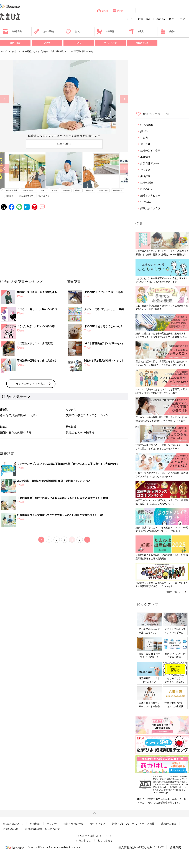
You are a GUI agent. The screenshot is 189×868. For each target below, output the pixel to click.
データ (54, 190)
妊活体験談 (147, 183)
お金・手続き (44, 31)
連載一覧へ (173, 592)
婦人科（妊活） (29, 190)
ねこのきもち (105, 840)
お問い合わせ (11, 829)
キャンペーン (110, 43)
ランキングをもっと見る (31, 384)
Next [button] (124, 99)
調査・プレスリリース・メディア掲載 (133, 824)
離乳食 (136, 31)
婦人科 (144, 131)
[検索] (162, 10)
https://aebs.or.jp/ (160, 792)
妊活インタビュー (150, 195)
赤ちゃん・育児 (165, 19)
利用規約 (35, 824)
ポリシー (52, 824)
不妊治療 (66, 190)
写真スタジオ (142, 43)
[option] (64, 99)
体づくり (145, 144)
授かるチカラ (44, 196)
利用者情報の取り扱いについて (42, 829)
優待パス (168, 31)
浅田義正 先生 (12, 190)
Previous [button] (4, 99)
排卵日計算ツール (150, 163)
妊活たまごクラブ (26, 196)
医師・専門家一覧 (73, 824)
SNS (79, 43)
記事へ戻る (64, 144)
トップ (3, 51)
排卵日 (78, 190)
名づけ (73, 31)
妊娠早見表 (12, 31)
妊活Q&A (146, 202)
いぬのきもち (83, 840)
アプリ (47, 43)
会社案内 (175, 847)
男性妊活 (90, 190)
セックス (145, 170)
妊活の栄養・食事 (150, 151)
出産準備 (105, 31)
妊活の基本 (118, 190)
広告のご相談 (169, 824)
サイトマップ (98, 824)
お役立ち (10, 196)
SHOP (103, 11)
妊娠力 (44, 190)
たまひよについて (13, 824)
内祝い (118, 11)
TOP (130, 19)
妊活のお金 (103, 190)
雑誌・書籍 (15, 43)
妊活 (183, 19)
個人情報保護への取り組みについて (141, 847)
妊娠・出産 (144, 19)
